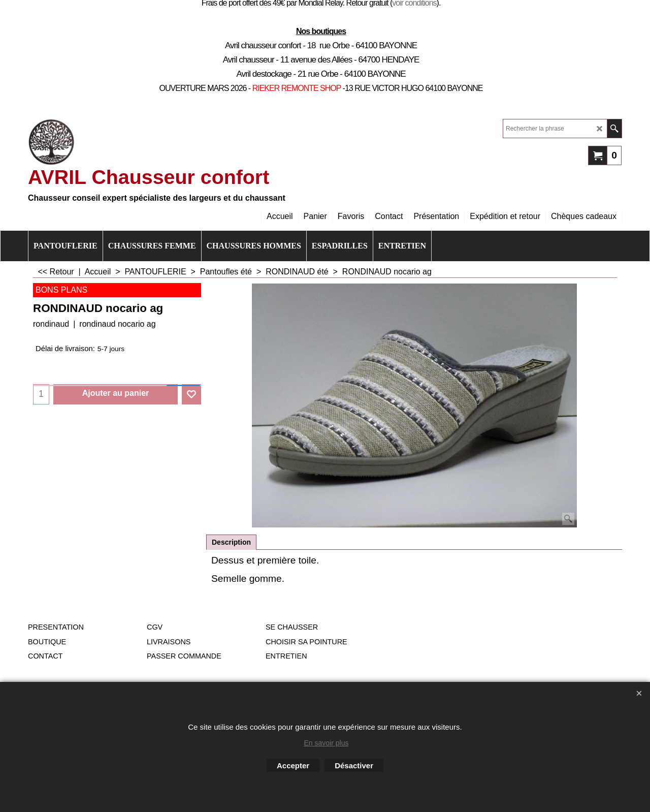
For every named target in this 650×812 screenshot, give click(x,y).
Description (231, 542)
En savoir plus (327, 743)
